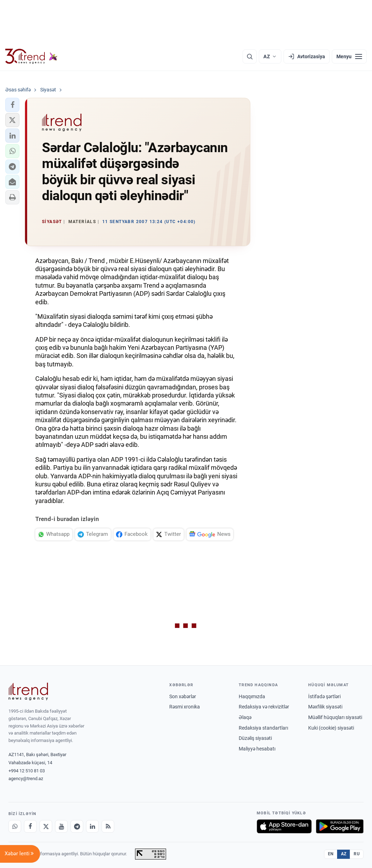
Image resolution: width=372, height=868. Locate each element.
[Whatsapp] (15, 826)
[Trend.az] (31, 56)
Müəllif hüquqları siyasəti (335, 717)
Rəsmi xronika (185, 707)
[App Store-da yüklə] (284, 826)
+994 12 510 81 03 (27, 771)
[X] (46, 826)
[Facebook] (30, 826)
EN (331, 854)
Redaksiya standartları (263, 728)
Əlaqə (245, 717)
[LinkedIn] (92, 826)
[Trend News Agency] (28, 692)
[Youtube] (61, 826)
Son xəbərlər (183, 696)
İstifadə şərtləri (324, 696)
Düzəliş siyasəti (255, 738)
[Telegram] (77, 826)
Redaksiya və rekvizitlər (264, 707)
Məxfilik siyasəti (325, 707)
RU (357, 854)
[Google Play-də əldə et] (340, 826)
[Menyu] (349, 56)
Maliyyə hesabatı (257, 749)
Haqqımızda (252, 696)
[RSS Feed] (108, 826)
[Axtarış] (250, 56)
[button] (12, 105)
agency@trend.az (26, 779)
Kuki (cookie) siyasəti (331, 728)
